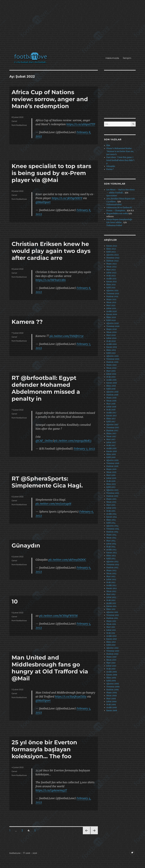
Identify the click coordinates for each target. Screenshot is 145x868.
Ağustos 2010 (112, 648)
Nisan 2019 (111, 368)
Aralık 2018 (111, 380)
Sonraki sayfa (94, 834)
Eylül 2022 (111, 252)
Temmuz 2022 (113, 258)
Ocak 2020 (111, 341)
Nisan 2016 (111, 472)
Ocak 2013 (111, 582)
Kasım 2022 (112, 246)
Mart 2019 (111, 371)
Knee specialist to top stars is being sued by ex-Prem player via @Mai (51, 173)
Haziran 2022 (112, 261)
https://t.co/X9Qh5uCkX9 (71, 697)
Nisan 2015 (111, 502)
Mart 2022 (111, 270)
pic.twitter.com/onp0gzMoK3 (73, 441)
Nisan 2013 (111, 573)
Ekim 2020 (111, 317)
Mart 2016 (111, 475)
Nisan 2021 (111, 302)
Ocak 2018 (111, 410)
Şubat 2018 (111, 407)
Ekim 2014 (111, 520)
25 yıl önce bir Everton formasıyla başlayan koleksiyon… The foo (44, 749)
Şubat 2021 (111, 308)
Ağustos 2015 (112, 490)
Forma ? (110, 169)
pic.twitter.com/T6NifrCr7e (67, 336)
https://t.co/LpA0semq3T (51, 790)
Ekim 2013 (111, 556)
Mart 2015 (111, 505)
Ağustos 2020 (113, 323)
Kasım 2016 (112, 451)
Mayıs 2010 (111, 657)
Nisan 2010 (111, 660)
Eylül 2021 (111, 288)
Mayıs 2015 (111, 499)
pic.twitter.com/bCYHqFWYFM (58, 616)
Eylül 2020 (111, 320)
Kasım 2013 (111, 553)
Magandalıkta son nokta (117, 214)
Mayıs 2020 (112, 329)
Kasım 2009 (112, 675)
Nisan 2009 (112, 696)
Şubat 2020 (111, 338)
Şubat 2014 (111, 544)
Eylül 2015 (111, 487)
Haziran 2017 (112, 431)
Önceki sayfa (86, 834)
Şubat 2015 (111, 508)
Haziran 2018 (112, 395)
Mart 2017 (111, 439)
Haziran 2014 (112, 532)
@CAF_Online (44, 441)
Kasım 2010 (112, 639)
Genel (14, 121)
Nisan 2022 (111, 267)
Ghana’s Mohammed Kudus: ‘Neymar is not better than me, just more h (120, 151)
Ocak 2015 (111, 511)
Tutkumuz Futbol (114, 225)
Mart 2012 (111, 594)
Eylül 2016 (111, 457)
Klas (108, 145)
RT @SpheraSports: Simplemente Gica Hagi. (47, 482)
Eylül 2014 (111, 523)
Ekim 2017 (111, 419)
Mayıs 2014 (111, 535)
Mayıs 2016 (111, 469)
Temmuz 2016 (113, 463)
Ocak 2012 (111, 600)
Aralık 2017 (111, 413)
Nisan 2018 (111, 401)
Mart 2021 (111, 305)
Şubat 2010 (111, 666)
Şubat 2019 (111, 374)
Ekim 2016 (111, 454)
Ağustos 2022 (113, 255)
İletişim (127, 58)
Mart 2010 (111, 663)
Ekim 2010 (111, 642)
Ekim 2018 (111, 386)
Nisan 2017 (111, 436)
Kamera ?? (27, 322)
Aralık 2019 (111, 344)
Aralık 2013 (111, 550)
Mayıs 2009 (112, 693)
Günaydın (26, 545)
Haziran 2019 (112, 362)
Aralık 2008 (112, 708)
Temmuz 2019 (113, 359)
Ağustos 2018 (112, 392)
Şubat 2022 (111, 273)
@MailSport (43, 202)
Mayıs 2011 (111, 621)
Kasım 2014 (112, 517)
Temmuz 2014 (113, 529)
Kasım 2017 (112, 416)
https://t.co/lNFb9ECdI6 (51, 280)
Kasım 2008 (112, 710)
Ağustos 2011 (112, 612)
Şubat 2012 (111, 597)
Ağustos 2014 (112, 526)
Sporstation (112, 196)
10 (15, 601)
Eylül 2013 (111, 559)
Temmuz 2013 (113, 565)
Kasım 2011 (111, 606)
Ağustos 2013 (112, 562)
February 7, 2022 (84, 449)
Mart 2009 (111, 699)
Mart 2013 (111, 576)
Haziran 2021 (112, 296)
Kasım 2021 (112, 282)
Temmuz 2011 (113, 615)
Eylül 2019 (111, 353)
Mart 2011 (111, 627)
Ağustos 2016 (112, 460)
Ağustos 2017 (112, 425)
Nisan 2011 (111, 624)
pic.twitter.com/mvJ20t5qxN (53, 504)
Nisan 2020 (111, 332)
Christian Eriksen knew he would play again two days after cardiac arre (51, 251)
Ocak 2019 (111, 377)
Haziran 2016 (112, 466)
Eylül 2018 (111, 389)
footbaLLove (15, 853)
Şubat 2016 (111, 478)
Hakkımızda (112, 58)
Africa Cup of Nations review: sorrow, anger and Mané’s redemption (50, 99)
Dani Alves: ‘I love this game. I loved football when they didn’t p (120, 160)
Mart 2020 (111, 335)
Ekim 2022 (111, 249)
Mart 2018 (111, 404)
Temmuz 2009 (113, 687)
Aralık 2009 (112, 672)
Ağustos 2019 (112, 356)
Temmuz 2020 (113, 326)
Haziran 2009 (113, 690)
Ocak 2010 (111, 669)
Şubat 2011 (111, 630)
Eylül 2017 (111, 422)
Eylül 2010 (111, 645)
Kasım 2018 (112, 383)
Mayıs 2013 (111, 571)
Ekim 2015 (111, 484)
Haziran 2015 (112, 496)
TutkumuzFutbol (114, 205)
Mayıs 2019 (111, 365)
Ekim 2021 (111, 285)
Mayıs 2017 (111, 434)
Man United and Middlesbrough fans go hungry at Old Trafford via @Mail (50, 668)
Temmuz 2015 (113, 493)
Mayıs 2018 (111, 398)
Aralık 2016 (111, 448)
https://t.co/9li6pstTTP (81, 124)
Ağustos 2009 (113, 684)
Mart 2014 (111, 541)
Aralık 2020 (112, 311)
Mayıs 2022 (112, 264)
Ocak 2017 (111, 445)
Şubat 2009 (111, 702)
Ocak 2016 (111, 481)
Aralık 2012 (111, 585)
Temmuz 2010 (113, 651)
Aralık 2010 (111, 636)
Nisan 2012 (111, 591)
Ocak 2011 (111, 633)
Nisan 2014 (111, 538)
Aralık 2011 (111, 603)
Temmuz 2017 (113, 428)
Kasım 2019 (112, 347)
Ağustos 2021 (112, 291)
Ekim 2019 (111, 350)
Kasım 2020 (112, 314)
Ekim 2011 (111, 609)
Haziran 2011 (112, 618)
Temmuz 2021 (113, 294)
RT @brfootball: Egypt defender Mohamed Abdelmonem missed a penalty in (46, 388)
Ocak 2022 (111, 276)
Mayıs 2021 (111, 299)
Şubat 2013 (111, 579)
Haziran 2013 (112, 568)
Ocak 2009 (111, 705)
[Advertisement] (73, 28)
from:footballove (19, 125)
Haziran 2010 (112, 654)
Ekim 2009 (111, 678)
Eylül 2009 (111, 681)
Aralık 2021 (111, 279)
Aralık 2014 (111, 514)
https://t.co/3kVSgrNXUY (67, 198)
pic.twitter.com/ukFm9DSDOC (67, 560)
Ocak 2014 (111, 547)
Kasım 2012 (112, 588)
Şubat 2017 (111, 442)
